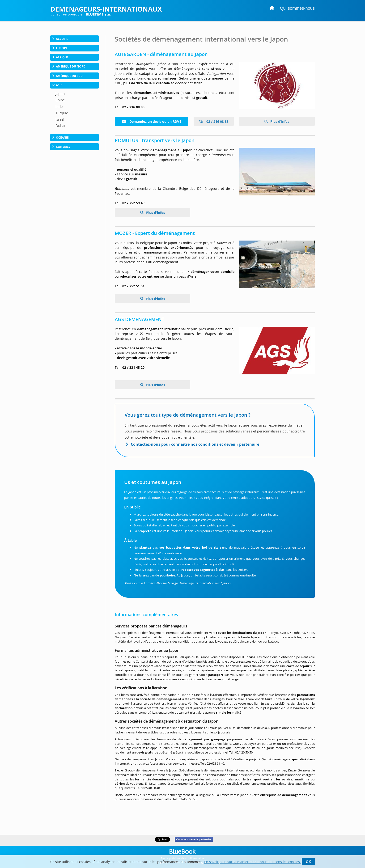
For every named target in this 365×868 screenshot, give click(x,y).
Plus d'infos (279, 121)
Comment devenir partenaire (194, 839)
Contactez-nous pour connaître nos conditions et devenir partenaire (195, 444)
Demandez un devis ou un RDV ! (151, 121)
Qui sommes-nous (297, 8)
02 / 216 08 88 (214, 121)
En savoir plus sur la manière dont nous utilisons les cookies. (253, 862)
